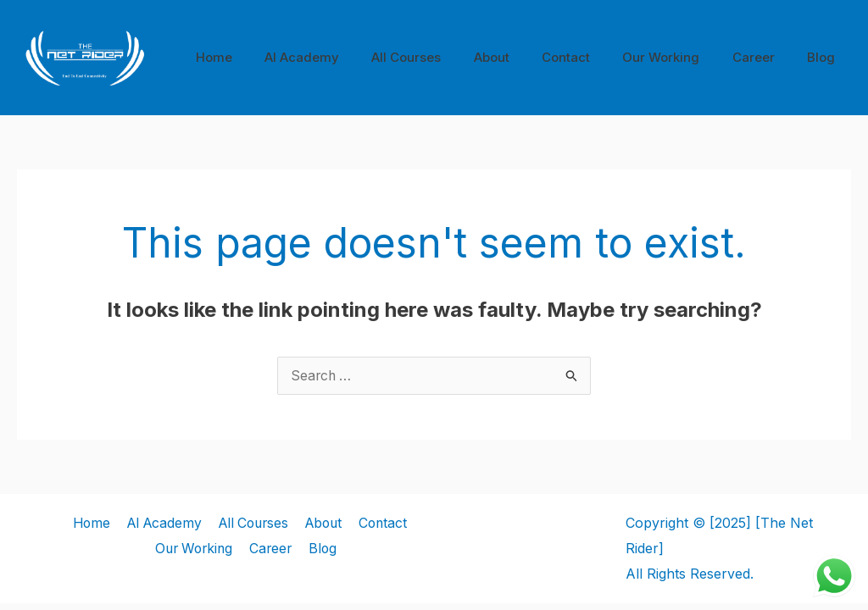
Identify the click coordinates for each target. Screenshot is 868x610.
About (523, 57)
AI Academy (348, 57)
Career (764, 57)
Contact (590, 57)
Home (267, 57)
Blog (824, 57)
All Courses (445, 57)
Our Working (679, 57)
